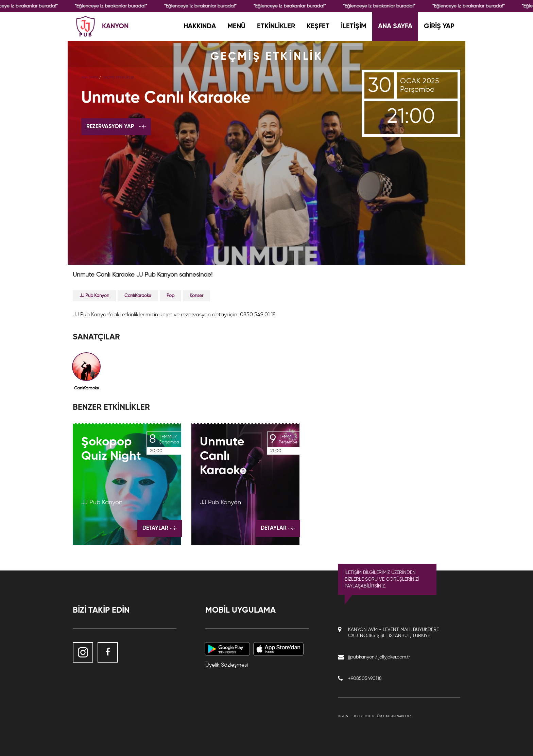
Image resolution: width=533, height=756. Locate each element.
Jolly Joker (364, 716)
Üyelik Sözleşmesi (227, 665)
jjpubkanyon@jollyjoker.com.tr (379, 657)
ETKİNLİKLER (276, 27)
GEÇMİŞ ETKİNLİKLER (118, 77)
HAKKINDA (200, 27)
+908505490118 (365, 679)
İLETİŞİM (354, 27)
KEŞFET (318, 27)
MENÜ (236, 27)
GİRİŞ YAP (439, 27)
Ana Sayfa (90, 77)
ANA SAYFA (395, 27)
